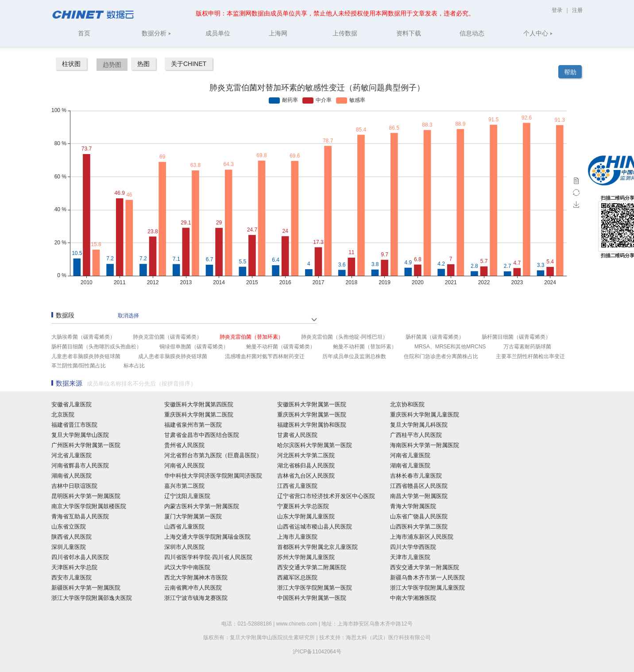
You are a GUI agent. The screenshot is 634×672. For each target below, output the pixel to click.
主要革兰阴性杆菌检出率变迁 (530, 356)
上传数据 (345, 33)
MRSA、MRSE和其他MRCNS (450, 347)
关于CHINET (189, 64)
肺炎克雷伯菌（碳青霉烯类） (167, 337)
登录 (558, 10)
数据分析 (157, 33)
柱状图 (71, 64)
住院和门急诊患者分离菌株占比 (441, 356)
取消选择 (128, 316)
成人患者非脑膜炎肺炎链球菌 (173, 356)
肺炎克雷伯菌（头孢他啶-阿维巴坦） (344, 337)
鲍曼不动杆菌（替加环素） (365, 347)
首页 (84, 33)
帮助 (570, 72)
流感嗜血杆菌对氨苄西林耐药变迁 (265, 356)
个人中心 (538, 33)
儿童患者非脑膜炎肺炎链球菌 (86, 356)
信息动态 (472, 33)
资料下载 (409, 33)
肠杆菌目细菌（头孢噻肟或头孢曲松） (97, 347)
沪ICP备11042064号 (317, 652)
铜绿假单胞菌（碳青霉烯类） (194, 347)
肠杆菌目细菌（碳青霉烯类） (516, 337)
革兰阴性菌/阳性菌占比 (79, 366)
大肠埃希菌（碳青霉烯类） (83, 337)
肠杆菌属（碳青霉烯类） (435, 337)
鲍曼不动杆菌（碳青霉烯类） (281, 347)
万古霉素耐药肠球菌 (527, 347)
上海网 (278, 33)
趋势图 (112, 65)
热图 (143, 64)
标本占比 (134, 366)
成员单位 (218, 33)
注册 (577, 10)
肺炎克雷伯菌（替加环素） (251, 337)
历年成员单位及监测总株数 (354, 356)
